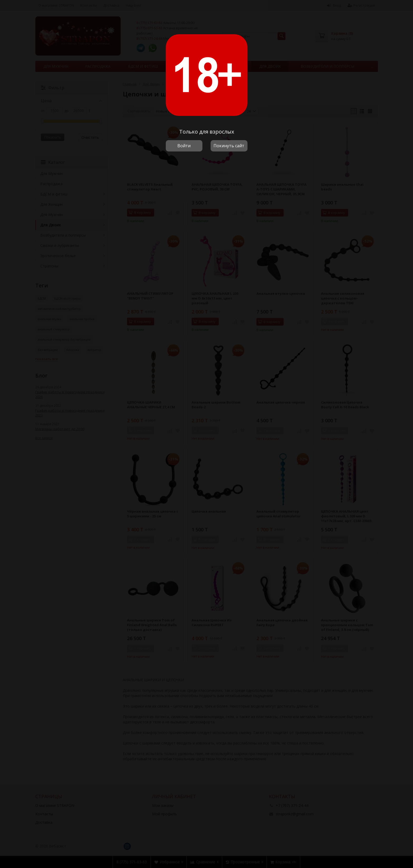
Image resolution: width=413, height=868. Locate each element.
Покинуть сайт (229, 146)
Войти (184, 146)
